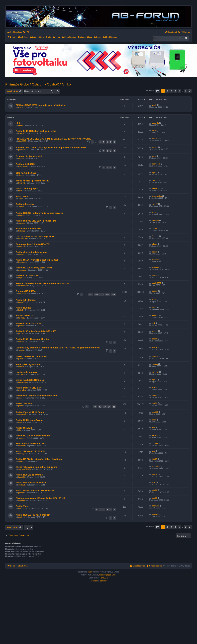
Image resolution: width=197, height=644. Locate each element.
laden (21, 125)
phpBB (90, 572)
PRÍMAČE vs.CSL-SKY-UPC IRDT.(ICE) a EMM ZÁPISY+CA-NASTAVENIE (53, 139)
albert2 (21, 341)
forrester (22, 374)
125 (113, 294)
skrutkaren (23, 414)
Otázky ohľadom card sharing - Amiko (36, 236)
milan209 (155, 506)
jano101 (22, 477)
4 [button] (175, 91)
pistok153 (22, 141)
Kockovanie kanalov (26, 372)
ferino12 (22, 318)
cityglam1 (22, 293)
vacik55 (21, 438)
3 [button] (171, 91)
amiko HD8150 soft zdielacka (31, 483)
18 (95, 407)
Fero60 (155, 204)
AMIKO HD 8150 (24, 403)
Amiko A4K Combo (26, 300)
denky (21, 517)
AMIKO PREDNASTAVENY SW (31, 357)
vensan (21, 367)
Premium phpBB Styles (108, 575)
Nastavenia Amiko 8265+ (29, 229)
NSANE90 (22, 239)
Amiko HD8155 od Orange (29, 475)
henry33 (22, 302)
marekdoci (23, 166)
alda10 (21, 215)
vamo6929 (156, 188)
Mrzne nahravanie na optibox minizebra (36, 467)
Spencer (155, 236)
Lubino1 (22, 231)
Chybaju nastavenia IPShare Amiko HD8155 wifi (41, 498)
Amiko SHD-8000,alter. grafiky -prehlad (36, 131)
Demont (22, 446)
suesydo (22, 223)
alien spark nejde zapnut (29, 364)
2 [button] (167, 91)
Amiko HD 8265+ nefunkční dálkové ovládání (39, 459)
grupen (155, 147)
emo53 (155, 403)
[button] (158, 91)
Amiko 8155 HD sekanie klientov (33, 339)
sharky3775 (23, 286)
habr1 (21, 310)
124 (108, 294)
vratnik (21, 350)
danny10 (155, 139)
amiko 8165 (22, 196)
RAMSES (22, 133)
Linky (19, 123)
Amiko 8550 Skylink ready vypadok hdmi (37, 396)
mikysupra (156, 164)
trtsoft (21, 107)
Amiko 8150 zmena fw (27, 276)
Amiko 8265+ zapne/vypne (29, 420)
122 (96, 294)
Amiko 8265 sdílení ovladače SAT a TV (36, 331)
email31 (155, 412)
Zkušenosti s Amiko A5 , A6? (31, 443)
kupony (155, 291)
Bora (20, 422)
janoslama (22, 382)
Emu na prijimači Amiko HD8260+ (33, 244)
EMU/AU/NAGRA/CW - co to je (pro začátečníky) (41, 105)
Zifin (20, 199)
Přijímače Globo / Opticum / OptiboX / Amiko (38, 84)
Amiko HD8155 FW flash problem (33, 515)
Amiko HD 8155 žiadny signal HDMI (34, 268)
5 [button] (179, 91)
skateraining (157, 196)
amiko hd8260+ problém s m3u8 (32, 181)
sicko (154, 131)
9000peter (156, 467)
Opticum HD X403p (26, 291)
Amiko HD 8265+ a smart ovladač (33, 436)
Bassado (22, 262)
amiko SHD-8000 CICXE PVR (31, 451)
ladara (154, 339)
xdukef (154, 244)
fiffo (20, 430)
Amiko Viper (22, 506)
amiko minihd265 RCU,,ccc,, (30, 380)
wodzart (22, 485)
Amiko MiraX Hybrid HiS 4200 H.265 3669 (37, 260)
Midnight (22, 500)
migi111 (22, 278)
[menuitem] (26, 32)
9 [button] (186, 91)
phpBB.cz (105, 578)
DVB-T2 (22, 183)
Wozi (154, 213)
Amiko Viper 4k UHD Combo (30, 412)
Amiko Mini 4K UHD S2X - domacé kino (36, 221)
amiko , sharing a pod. (27, 189)
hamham (22, 508)
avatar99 (155, 515)
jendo (21, 406)
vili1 (153, 323)
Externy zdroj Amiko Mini (29, 156)
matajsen (22, 270)
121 (91, 294)
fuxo (153, 428)
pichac (21, 326)
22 (114, 407)
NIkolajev (22, 454)
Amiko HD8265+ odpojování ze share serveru (39, 213)
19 (100, 407)
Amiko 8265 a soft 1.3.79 (28, 323)
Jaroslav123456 (25, 469)
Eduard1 (155, 123)
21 (109, 407)
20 (105, 407)
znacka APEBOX (24, 316)
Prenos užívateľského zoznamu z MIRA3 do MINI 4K (43, 283)
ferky (20, 191)
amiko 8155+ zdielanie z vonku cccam (35, 490)
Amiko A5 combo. (25, 204)
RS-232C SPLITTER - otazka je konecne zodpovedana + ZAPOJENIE (51, 147)
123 (102, 294)
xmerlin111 (23, 206)
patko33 (155, 395)
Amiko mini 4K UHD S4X (28, 388)
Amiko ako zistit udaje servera (32, 252)
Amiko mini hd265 (25, 164)
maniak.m (22, 390)
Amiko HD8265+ (24, 308)
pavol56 (22, 359)
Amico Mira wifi (24, 428)
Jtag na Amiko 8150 (26, 173)
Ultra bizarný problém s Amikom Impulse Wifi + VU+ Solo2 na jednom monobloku (58, 348)
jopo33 (154, 173)
